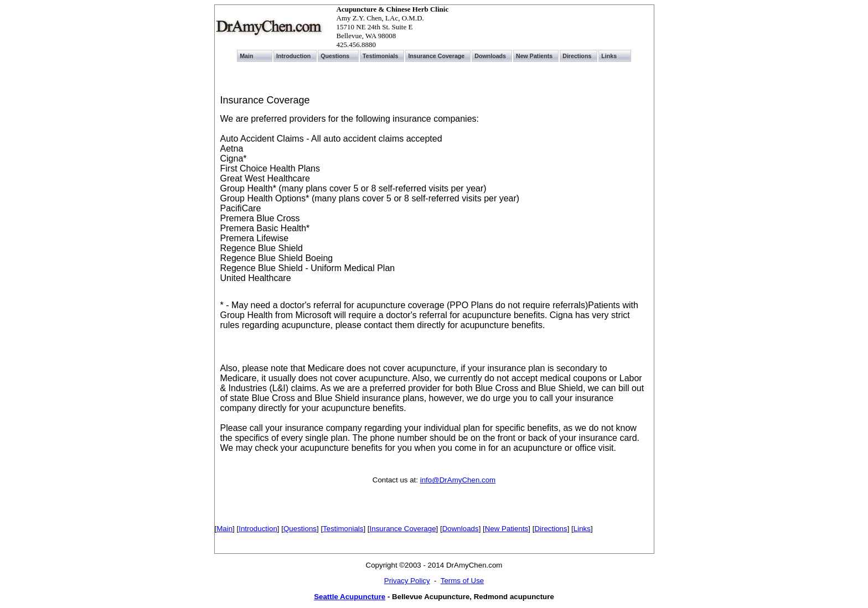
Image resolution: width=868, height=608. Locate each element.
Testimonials (343, 529)
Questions (300, 529)
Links (582, 529)
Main (224, 529)
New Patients (507, 529)
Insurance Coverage (403, 529)
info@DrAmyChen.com (458, 480)
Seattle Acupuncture (350, 597)
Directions (551, 529)
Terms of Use (463, 581)
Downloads (461, 529)
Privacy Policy (407, 581)
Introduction (258, 529)
